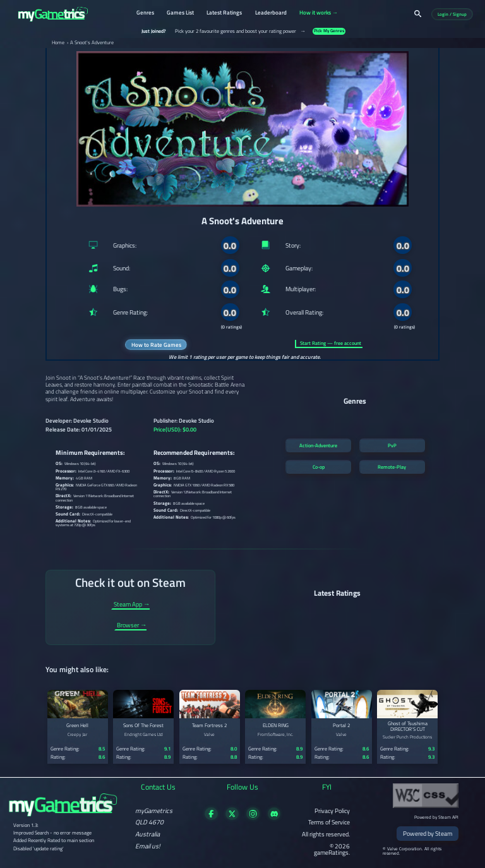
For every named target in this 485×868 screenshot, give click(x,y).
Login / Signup (452, 14)
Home (58, 43)
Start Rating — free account (331, 343)
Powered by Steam (428, 833)
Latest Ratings (224, 13)
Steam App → (132, 605)
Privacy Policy (332, 811)
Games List (180, 13)
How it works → (319, 13)
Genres (145, 13)
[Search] (418, 14)
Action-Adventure (318, 445)
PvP (392, 445)
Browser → (132, 626)
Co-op (319, 467)
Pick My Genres (329, 31)
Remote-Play (392, 467)
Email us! (148, 846)
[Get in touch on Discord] (274, 817)
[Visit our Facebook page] (211, 817)
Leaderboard (271, 13)
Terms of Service (329, 822)
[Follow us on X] (232, 817)
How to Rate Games (156, 345)
